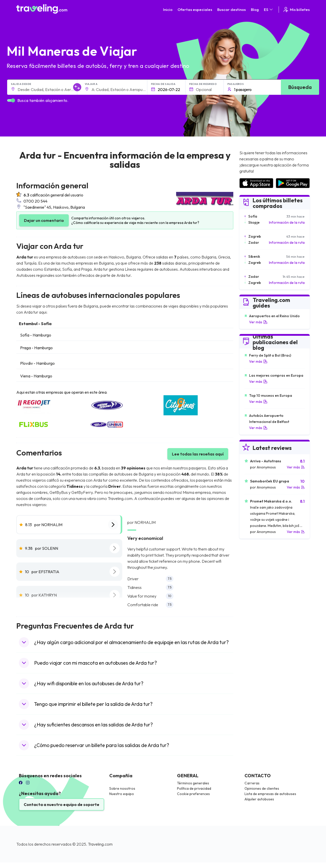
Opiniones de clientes (262, 788)
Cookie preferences (193, 794)
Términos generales (193, 783)
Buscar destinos (232, 10)
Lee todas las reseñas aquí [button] (198, 454)
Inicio (168, 10)
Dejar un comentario (44, 220)
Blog (255, 10)
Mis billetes (296, 10)
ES (269, 10)
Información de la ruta (287, 222)
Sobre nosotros (122, 788)
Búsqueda (300, 87)
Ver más (258, 322)
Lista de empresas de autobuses (270, 794)
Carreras (252, 783)
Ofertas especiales (195, 10)
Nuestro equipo (122, 794)
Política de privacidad (194, 788)
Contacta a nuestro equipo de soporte (62, 804)
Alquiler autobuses (259, 799)
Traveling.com (100, 844)
